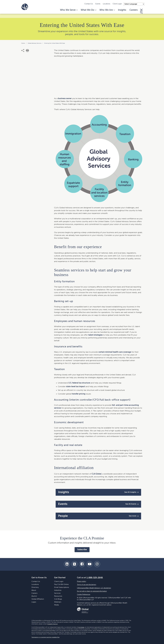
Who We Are (107, 10)
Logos (34, 602)
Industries (58, 590)
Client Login (117, 4)
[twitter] (74, 564)
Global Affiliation (38, 599)
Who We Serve (69, 10)
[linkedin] (67, 564)
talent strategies (95, 335)
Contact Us (89, 4)
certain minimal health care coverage (115, 352)
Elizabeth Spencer (53, 624)
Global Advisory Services (35, 43)
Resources (58, 596)
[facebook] (82, 564)
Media (56, 605)
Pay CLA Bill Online (61, 584)
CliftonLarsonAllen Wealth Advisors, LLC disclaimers (94, 588)
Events (98, 4)
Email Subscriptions (62, 587)
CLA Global (97, 474)
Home (23, 43)
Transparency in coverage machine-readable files (45, 637)
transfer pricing (79, 394)
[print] (27, 51)
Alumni (34, 596)
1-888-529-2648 (95, 578)
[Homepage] (25, 7)
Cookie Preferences (84, 595)
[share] (23, 51)
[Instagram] (97, 564)
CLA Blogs (58, 599)
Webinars (58, 602)
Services (57, 593)
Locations (106, 4)
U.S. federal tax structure (79, 383)
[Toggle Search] (141, 11)
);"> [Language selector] (134, 4)
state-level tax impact (76, 387)
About (34, 590)
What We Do (88, 10)
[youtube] (90, 564)
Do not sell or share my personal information (92, 591)
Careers (134, 10)
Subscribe (82, 550)
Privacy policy (82, 581)
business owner (65, 99)
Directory (35, 587)
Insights (122, 10)
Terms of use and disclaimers (87, 585)
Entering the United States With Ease (55, 43)
